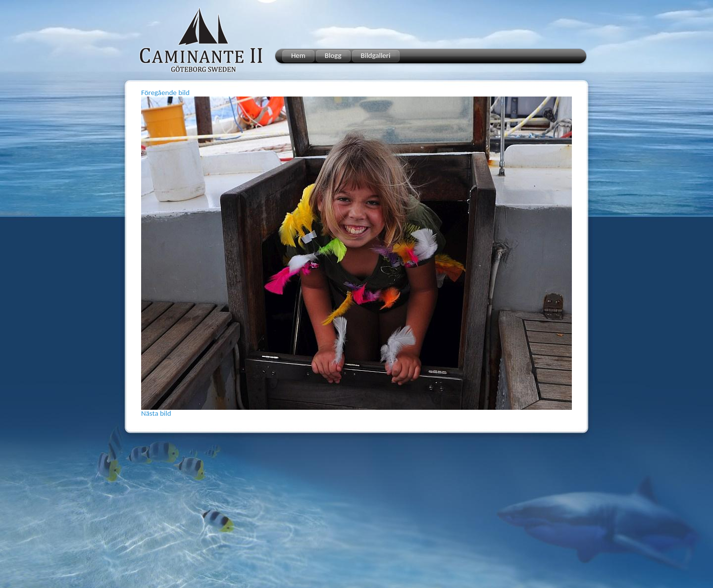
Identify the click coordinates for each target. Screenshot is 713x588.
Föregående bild (165, 93)
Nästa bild (156, 413)
